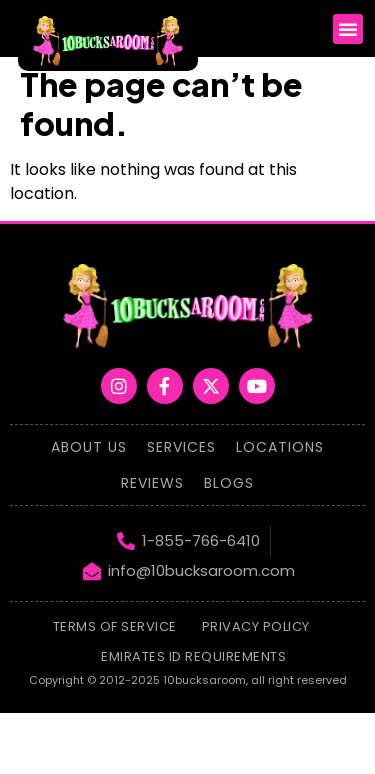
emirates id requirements (193, 656)
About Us (89, 447)
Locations (280, 447)
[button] (348, 29)
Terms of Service (115, 626)
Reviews (152, 483)
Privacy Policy (256, 626)
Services (181, 447)
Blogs (229, 483)
